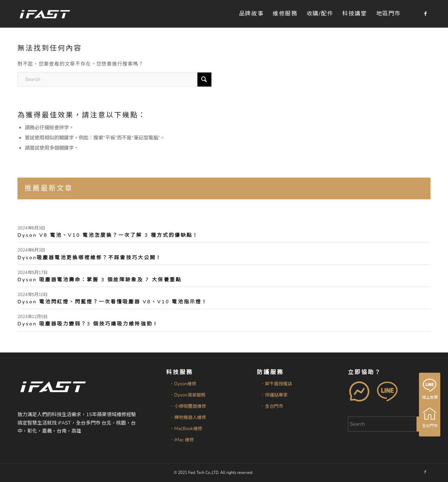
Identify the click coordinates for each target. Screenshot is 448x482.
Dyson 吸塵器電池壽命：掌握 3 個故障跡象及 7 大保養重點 (100, 280)
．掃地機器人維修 (188, 418)
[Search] (115, 80)
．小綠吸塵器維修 (188, 406)
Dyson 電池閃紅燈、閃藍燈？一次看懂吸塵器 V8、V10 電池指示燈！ (113, 302)
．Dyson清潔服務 (188, 395)
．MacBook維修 (186, 429)
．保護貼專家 (274, 395)
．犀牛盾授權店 (276, 384)
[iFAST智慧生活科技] (44, 14)
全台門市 (430, 418)
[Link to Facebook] (425, 14)
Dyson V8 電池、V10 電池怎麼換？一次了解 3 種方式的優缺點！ (108, 235)
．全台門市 (272, 406)
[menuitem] (251, 14)
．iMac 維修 (182, 440)
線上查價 (430, 389)
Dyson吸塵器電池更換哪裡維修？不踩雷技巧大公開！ (90, 258)
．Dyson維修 (183, 384)
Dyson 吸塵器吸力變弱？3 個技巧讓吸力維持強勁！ (88, 324)
